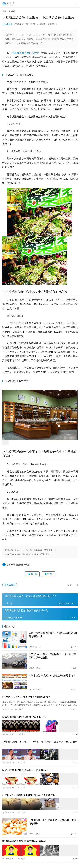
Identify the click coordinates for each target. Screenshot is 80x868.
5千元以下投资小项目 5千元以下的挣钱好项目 (27, 697)
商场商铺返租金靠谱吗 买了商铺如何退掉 (24, 841)
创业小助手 (7, 24)
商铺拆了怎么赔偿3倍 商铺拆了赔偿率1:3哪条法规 (29, 795)
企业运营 (41, 24)
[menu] (75, 4)
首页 (4, 11)
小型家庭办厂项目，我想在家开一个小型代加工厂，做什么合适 (52, 656)
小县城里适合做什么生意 (25, 53)
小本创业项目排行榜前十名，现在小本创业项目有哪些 (52, 822)
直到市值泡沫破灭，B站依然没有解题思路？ (52, 676)
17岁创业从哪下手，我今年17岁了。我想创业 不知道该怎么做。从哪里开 (40, 744)
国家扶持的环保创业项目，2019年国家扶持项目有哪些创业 (53, 635)
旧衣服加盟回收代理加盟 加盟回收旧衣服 (24, 717)
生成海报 (10, 585)
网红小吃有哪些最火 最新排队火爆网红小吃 (25, 770)
